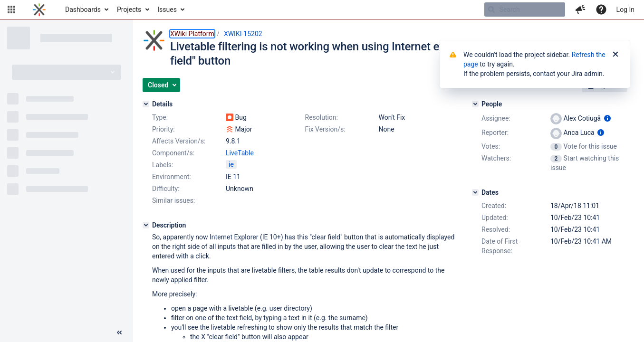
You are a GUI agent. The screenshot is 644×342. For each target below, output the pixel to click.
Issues (167, 9)
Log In (625, 9)
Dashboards (83, 9)
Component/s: (173, 153)
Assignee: (496, 118)
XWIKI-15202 (243, 34)
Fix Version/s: (325, 129)
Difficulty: (166, 189)
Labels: (163, 165)
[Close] (615, 55)
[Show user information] (607, 118)
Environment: (172, 177)
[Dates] (475, 192)
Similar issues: (173, 200)
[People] (475, 104)
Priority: (163, 129)
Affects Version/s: (179, 141)
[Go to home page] (39, 9)
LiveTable (240, 153)
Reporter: (495, 133)
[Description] (146, 225)
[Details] (146, 104)
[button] (11, 9)
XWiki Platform (192, 34)
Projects (129, 9)
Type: (160, 117)
